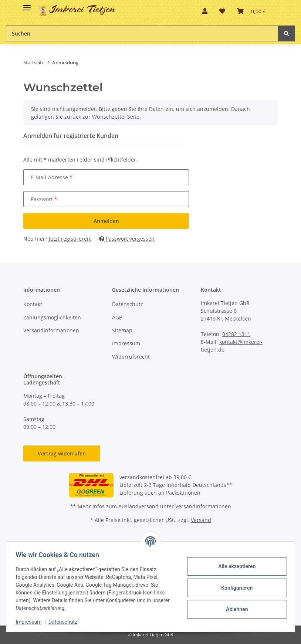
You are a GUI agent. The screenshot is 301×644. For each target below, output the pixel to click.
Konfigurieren (234, 588)
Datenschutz (128, 304)
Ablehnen (234, 609)
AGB (117, 317)
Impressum (126, 343)
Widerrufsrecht (131, 357)
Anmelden (106, 221)
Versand (201, 520)
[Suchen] (287, 33)
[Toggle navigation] (27, 5)
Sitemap (122, 330)
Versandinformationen (51, 330)
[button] (205, 11)
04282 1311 (236, 334)
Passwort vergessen (127, 239)
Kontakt (33, 304)
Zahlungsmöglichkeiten (52, 317)
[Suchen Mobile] (142, 33)
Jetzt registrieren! (70, 239)
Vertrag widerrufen (62, 453)
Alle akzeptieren (234, 566)
